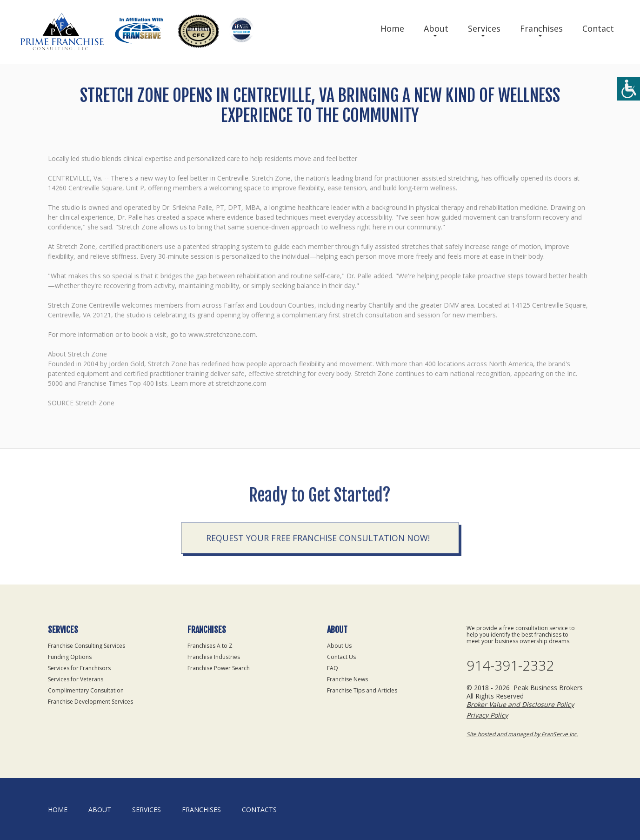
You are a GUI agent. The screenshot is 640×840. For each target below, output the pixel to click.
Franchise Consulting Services (87, 646)
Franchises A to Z (210, 646)
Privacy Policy (487, 715)
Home (392, 28)
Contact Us (341, 657)
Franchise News (347, 679)
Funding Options (70, 657)
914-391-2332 (510, 665)
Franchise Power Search (219, 668)
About (436, 28)
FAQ (333, 668)
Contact (598, 28)
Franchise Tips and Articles (362, 690)
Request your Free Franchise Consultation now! (318, 585)
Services (484, 28)
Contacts (259, 810)
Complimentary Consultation (86, 690)
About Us (339, 646)
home (58, 810)
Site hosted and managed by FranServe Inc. (522, 734)
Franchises (541, 28)
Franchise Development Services (90, 702)
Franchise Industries (214, 657)
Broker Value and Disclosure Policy (520, 704)
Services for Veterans (76, 679)
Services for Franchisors (79, 668)
